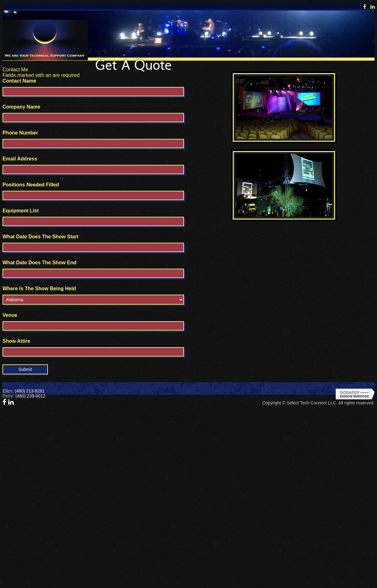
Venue (10, 315)
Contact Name (19, 81)
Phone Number (20, 133)
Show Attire (16, 341)
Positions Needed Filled (31, 185)
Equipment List (21, 211)
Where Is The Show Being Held (39, 289)
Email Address (20, 159)
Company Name (21, 107)
